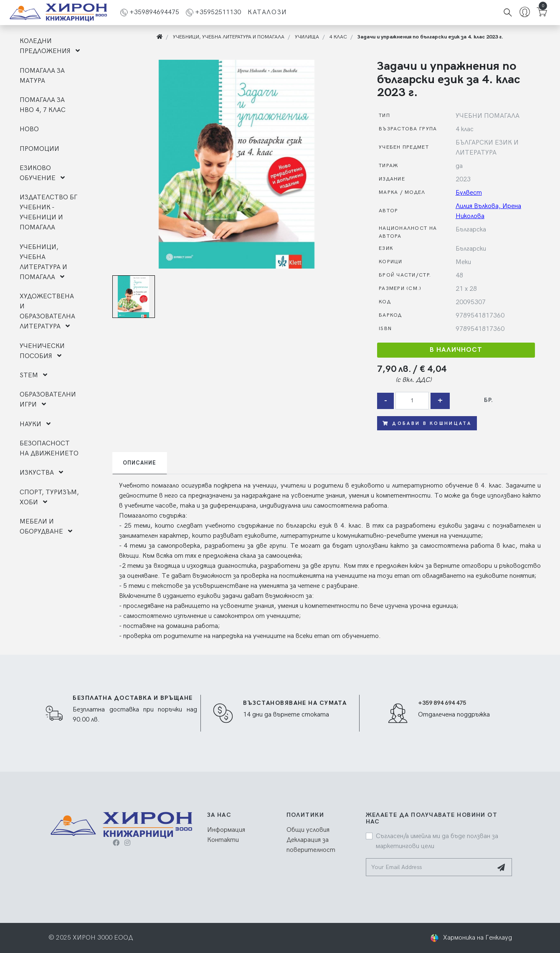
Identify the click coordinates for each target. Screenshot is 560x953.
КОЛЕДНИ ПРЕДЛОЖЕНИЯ (50, 46)
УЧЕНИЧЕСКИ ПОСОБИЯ (42, 351)
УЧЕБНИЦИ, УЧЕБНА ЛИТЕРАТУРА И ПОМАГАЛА (43, 262)
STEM (33, 375)
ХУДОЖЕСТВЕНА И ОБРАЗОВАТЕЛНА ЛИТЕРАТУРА (47, 311)
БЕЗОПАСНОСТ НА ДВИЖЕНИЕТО (49, 449)
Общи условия (308, 830)
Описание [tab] (140, 463)
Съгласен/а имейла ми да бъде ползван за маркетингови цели (437, 841)
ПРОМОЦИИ (39, 149)
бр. (489, 400)
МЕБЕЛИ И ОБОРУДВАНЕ (46, 527)
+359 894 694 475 (442, 703)
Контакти (223, 840)
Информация (226, 830)
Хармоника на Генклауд (478, 938)
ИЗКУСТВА (41, 473)
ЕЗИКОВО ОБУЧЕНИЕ (42, 173)
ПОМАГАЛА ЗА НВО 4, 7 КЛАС (43, 105)
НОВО (29, 129)
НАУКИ (35, 424)
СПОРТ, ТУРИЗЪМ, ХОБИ (49, 497)
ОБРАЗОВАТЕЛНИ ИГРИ (48, 400)
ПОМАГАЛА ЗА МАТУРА (42, 76)
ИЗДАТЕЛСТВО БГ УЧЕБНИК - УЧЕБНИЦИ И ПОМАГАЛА (48, 212)
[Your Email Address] (430, 867)
